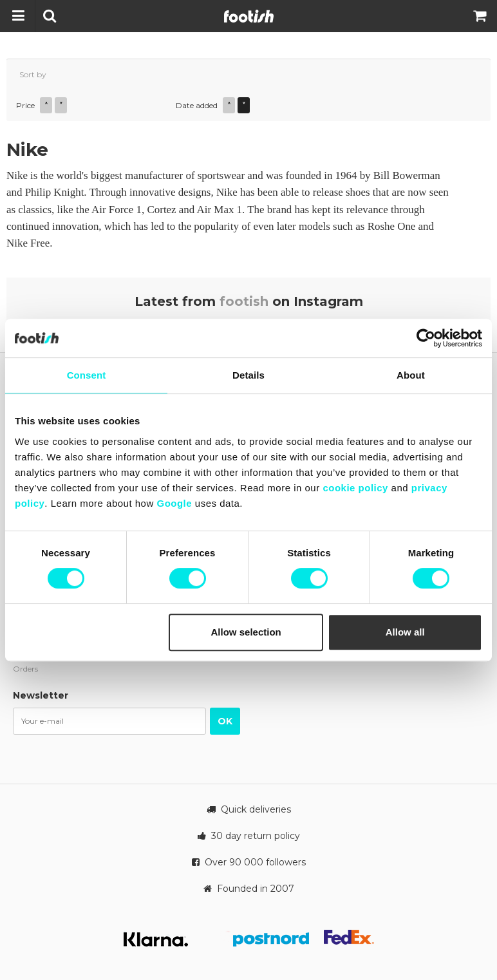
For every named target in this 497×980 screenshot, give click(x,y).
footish (244, 301)
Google (174, 503)
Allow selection (246, 632)
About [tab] (411, 375)
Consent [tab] (87, 375)
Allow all (405, 632)
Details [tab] (248, 375)
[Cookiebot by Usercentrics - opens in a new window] (426, 338)
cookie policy (355, 488)
